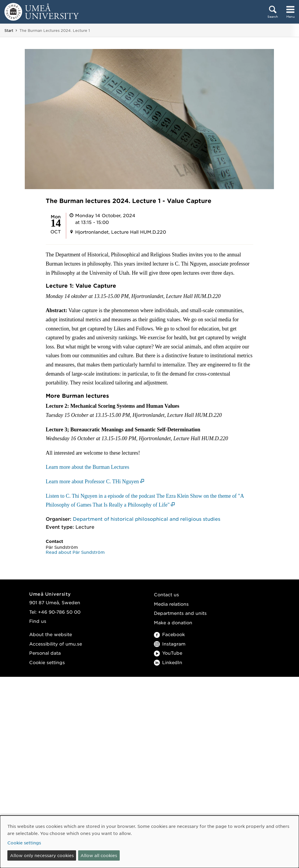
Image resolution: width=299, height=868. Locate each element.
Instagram (170, 644)
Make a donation (173, 622)
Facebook (169, 634)
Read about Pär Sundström (75, 552)
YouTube (168, 653)
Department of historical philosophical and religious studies (147, 519)
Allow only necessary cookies (42, 855)
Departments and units (180, 613)
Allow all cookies (99, 855)
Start (9, 30)
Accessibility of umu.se (56, 644)
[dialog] (149, 842)
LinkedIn (168, 662)
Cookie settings (47, 662)
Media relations (171, 604)
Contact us (166, 594)
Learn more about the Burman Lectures (87, 467)
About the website (51, 634)
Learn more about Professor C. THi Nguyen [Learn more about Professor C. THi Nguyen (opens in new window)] (92, 482)
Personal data (45, 653)
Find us (38, 621)
